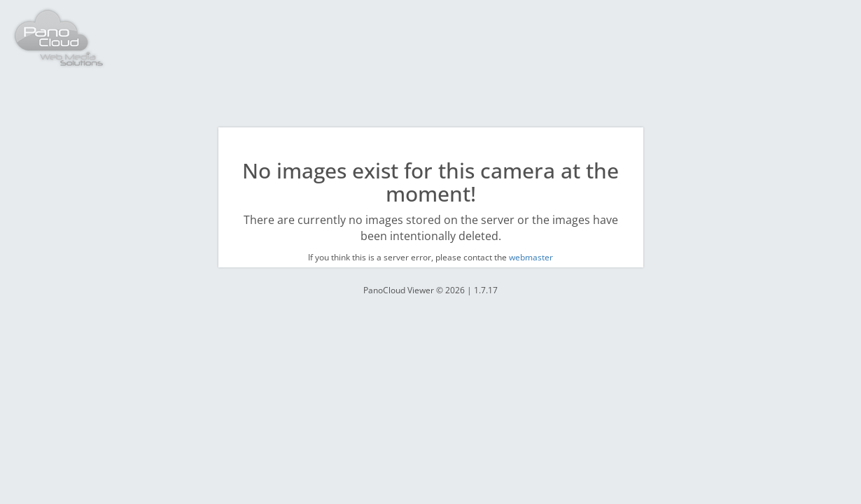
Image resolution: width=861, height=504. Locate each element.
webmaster (531, 257)
